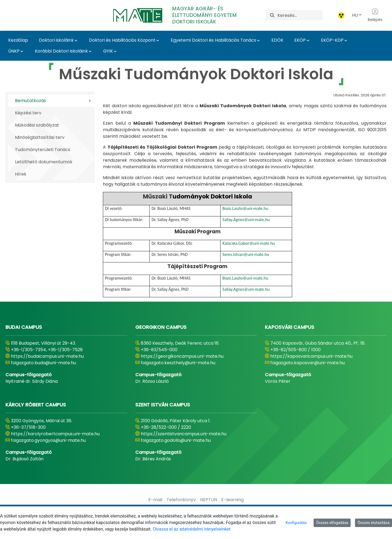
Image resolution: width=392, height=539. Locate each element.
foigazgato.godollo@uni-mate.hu (176, 440)
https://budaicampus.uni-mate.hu (47, 356)
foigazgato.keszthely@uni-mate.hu (178, 363)
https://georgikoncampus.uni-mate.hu (182, 356)
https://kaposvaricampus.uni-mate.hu (311, 356)
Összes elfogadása (332, 523)
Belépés (375, 15)
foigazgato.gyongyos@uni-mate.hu (48, 440)
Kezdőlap (18, 40)
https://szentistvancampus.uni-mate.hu (184, 434)
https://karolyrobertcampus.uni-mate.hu (55, 434)
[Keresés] (300, 15)
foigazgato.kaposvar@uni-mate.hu (307, 363)
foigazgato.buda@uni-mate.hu (43, 363)
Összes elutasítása (373, 523)
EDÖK (277, 40)
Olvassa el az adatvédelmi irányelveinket (192, 529)
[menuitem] (155, 500)
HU (357, 15)
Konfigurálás (296, 523)
